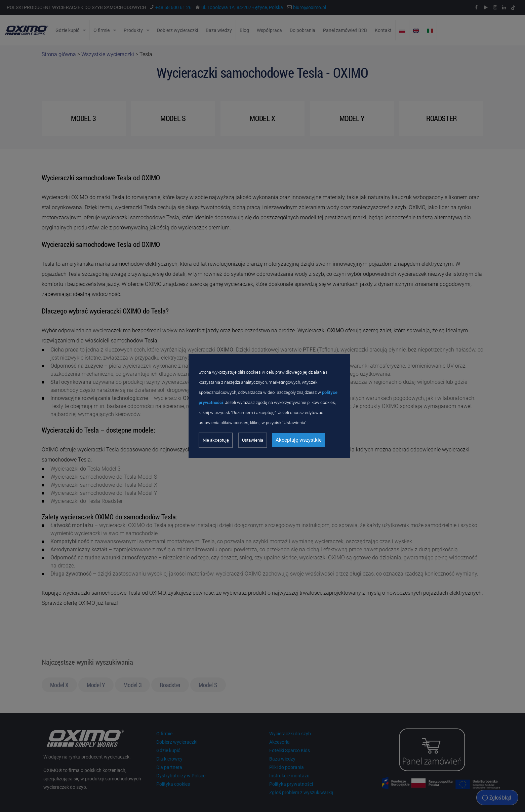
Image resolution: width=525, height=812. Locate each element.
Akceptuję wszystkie (299, 440)
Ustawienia (253, 440)
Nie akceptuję (216, 440)
